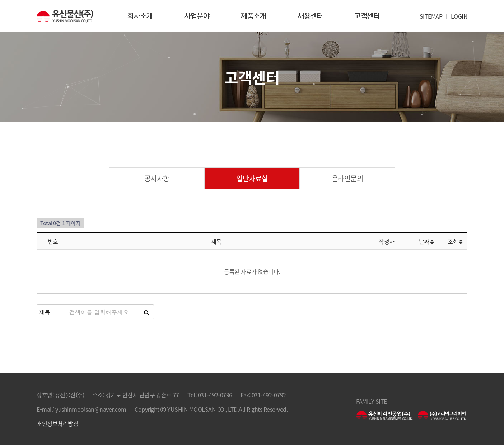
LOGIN (459, 16)
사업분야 (197, 16)
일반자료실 (252, 178)
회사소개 (140, 16)
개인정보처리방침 (57, 423)
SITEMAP (431, 16)
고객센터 (367, 16)
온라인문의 (347, 178)
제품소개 (253, 16)
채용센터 (310, 16)
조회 (455, 241)
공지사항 (157, 178)
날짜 (426, 241)
